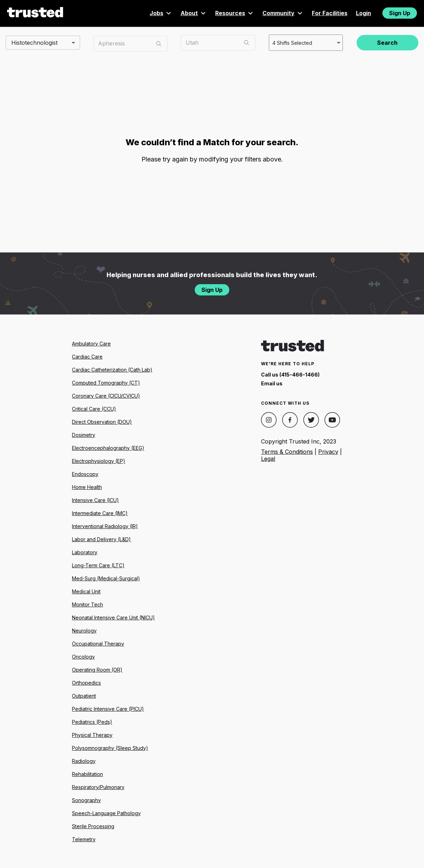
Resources (235, 13)
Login (364, 13)
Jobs (161, 13)
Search (387, 43)
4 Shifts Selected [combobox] (291, 42)
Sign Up (400, 13)
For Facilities (330, 13)
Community (283, 13)
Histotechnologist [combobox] (34, 42)
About (194, 13)
